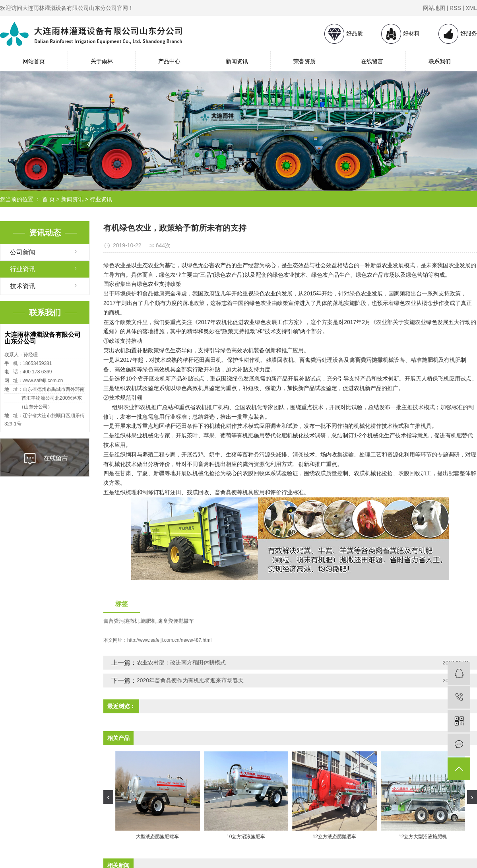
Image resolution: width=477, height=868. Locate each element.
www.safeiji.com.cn (43, 381)
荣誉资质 (304, 61)
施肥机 (148, 621)
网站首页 (34, 61)
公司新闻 (23, 252)
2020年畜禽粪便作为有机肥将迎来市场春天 (190, 680)
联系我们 (440, 61)
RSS (455, 8)
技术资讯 (23, 286)
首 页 (48, 199)
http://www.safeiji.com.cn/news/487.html (169, 640)
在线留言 (372, 61)
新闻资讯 (237, 61)
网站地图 (434, 8)
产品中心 (169, 61)
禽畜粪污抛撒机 (121, 621)
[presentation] (108, 797)
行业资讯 (101, 199)
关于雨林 (102, 61)
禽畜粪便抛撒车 (176, 621)
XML (471, 8)
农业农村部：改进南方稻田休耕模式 (181, 662)
